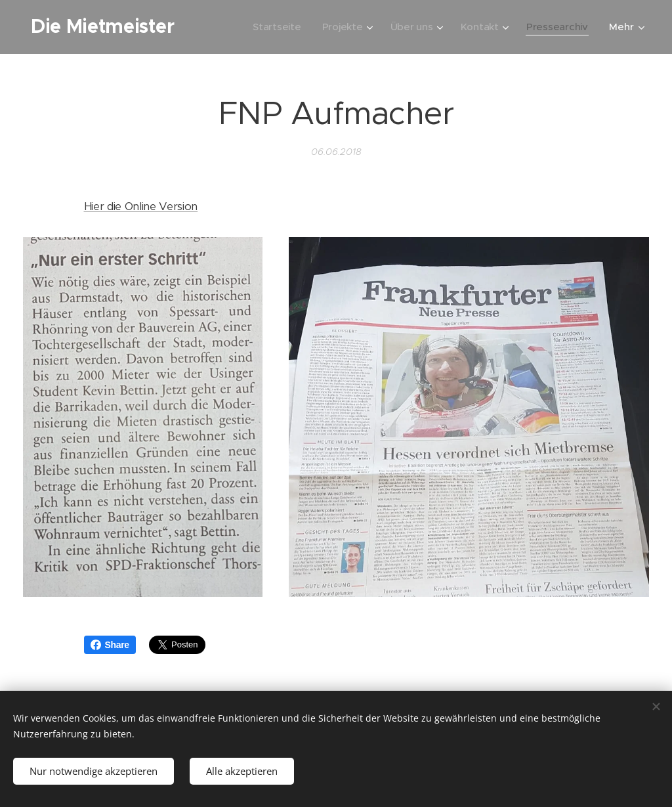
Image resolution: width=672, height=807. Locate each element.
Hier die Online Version (141, 207)
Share (110, 645)
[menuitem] (274, 27)
